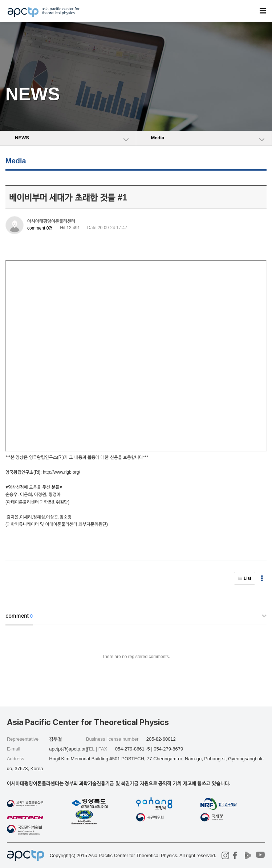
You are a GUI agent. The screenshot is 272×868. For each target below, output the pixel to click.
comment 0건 (40, 228)
